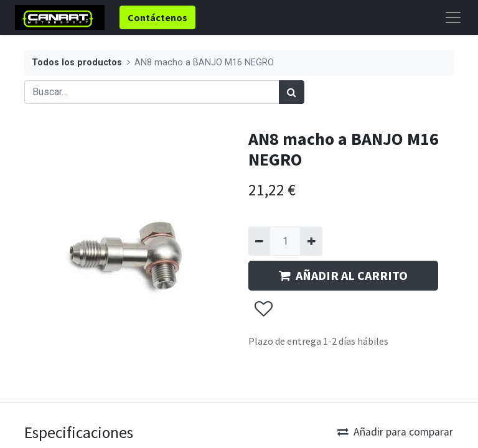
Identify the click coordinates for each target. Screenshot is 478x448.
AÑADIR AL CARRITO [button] (343, 275)
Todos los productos (77, 63)
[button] (263, 309)
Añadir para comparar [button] (395, 432)
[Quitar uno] (259, 241)
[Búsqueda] (292, 92)
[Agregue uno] (311, 241)
